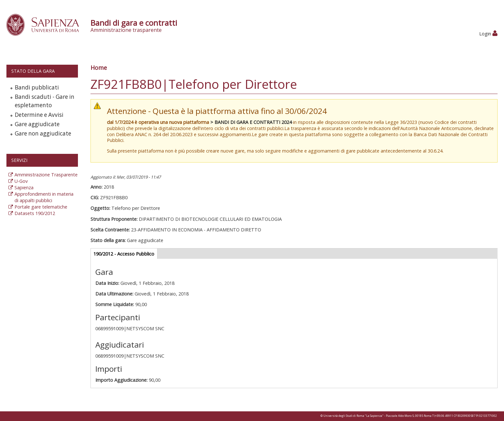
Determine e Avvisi (39, 115)
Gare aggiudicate (37, 124)
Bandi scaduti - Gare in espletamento (45, 101)
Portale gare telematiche (41, 207)
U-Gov (21, 181)
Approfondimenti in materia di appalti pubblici (44, 197)
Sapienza (24, 187)
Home (99, 68)
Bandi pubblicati (37, 87)
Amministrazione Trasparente (46, 175)
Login (488, 34)
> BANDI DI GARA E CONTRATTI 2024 (251, 122)
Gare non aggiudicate (43, 133)
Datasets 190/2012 (35, 213)
